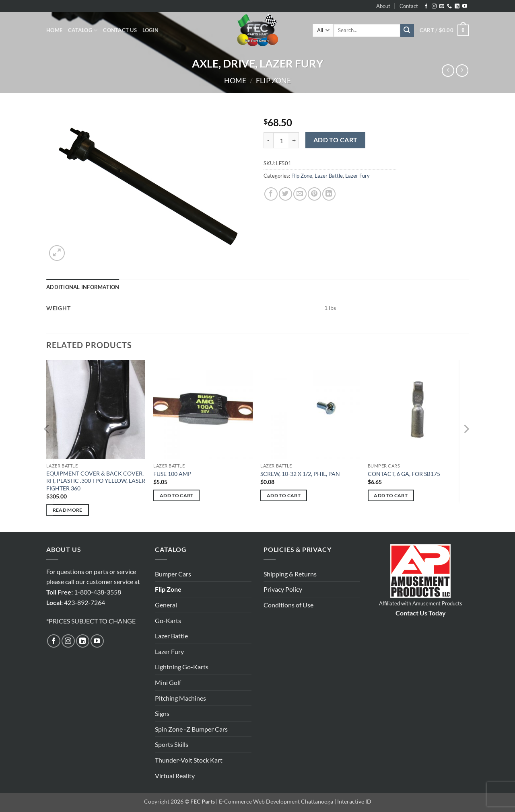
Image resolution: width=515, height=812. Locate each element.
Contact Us (120, 30)
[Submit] (407, 31)
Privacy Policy (283, 589)
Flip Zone (273, 80)
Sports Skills (172, 744)
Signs (162, 713)
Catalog (83, 30)
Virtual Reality (175, 776)
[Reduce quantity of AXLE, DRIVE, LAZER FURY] (268, 140)
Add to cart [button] (177, 495)
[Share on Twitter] (285, 194)
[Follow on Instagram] (434, 6)
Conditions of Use (288, 605)
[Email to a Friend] (300, 194)
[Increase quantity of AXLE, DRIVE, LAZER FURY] (294, 140)
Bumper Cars (173, 574)
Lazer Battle (329, 176)
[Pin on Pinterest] (314, 194)
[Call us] (449, 6)
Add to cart (336, 140)
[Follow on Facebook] (426, 6)
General (166, 605)
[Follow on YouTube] (465, 6)
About (383, 6)
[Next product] (448, 71)
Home (54, 30)
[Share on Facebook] (271, 194)
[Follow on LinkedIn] (457, 6)
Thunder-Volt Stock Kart (189, 760)
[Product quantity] (281, 140)
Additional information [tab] (83, 287)
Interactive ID (354, 801)
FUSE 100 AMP (172, 474)
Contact (409, 6)
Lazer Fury (357, 176)
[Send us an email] (442, 6)
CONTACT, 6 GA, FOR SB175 (404, 474)
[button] (150, 30)
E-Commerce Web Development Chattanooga (276, 801)
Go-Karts (168, 620)
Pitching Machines (180, 698)
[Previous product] (462, 71)
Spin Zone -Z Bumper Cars (191, 729)
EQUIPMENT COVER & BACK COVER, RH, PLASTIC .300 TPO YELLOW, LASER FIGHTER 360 (96, 481)
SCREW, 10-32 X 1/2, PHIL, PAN (300, 474)
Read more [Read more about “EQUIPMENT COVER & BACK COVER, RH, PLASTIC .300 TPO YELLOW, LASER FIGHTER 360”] (68, 510)
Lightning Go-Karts (182, 667)
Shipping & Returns (290, 574)
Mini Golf (168, 682)
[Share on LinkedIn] (329, 194)
